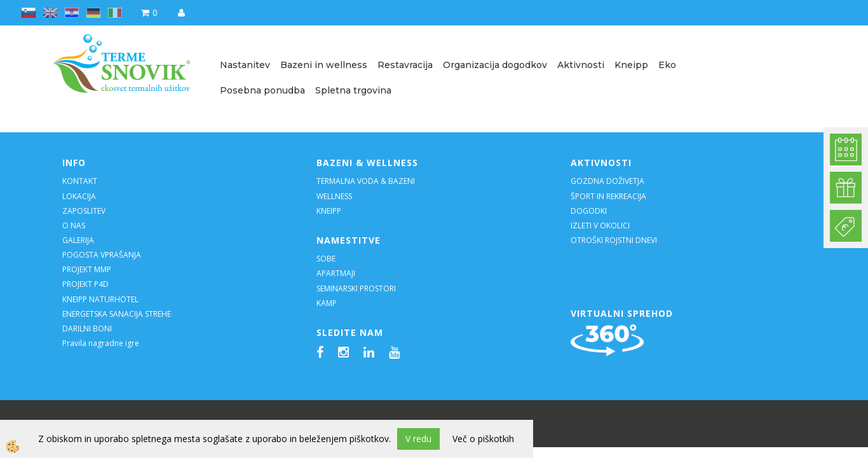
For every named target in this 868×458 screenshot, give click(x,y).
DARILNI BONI (87, 329)
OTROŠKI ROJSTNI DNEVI (614, 240)
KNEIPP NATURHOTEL (100, 299)
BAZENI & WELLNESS (367, 163)
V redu (418, 439)
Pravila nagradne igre (101, 343)
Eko (667, 65)
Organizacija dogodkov (495, 65)
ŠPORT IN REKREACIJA (608, 196)
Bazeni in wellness (324, 65)
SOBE (326, 259)
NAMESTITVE (349, 240)
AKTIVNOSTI (601, 163)
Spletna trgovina (353, 90)
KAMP (327, 303)
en (50, 13)
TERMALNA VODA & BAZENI (366, 181)
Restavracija (405, 65)
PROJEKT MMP (87, 269)
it (115, 13)
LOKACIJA (79, 196)
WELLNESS (335, 196)
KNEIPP (329, 211)
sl (29, 13)
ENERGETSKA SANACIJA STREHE (117, 314)
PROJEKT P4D (85, 284)
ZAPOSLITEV (84, 211)
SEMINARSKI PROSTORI (356, 288)
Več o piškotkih (483, 439)
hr (72, 13)
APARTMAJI (336, 273)
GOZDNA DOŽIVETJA (607, 181)
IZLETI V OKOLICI (600, 226)
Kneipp (631, 65)
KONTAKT (80, 181)
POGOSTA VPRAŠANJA (102, 255)
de (93, 13)
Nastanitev (245, 65)
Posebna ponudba (262, 90)
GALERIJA (78, 240)
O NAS (74, 226)
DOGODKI (590, 211)
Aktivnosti (581, 65)
